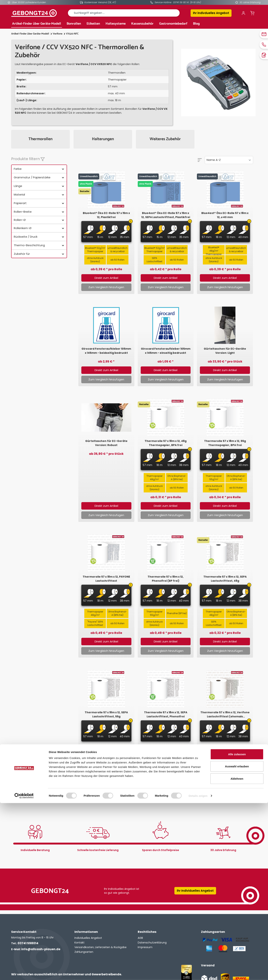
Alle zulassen (237, 931)
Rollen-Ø (39, 220)
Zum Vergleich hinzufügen (106, 287)
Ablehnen (237, 955)
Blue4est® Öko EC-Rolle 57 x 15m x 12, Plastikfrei (106, 215)
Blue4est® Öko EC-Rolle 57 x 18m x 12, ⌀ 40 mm (225, 215)
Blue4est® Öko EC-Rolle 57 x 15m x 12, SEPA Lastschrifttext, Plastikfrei (166, 215)
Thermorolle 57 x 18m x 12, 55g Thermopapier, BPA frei (225, 443)
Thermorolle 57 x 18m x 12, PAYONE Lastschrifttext (106, 579)
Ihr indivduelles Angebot (211, 13)
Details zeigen (198, 973)
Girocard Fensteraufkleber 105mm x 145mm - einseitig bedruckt (166, 351)
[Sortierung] (229, 160)
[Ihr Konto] (243, 13)
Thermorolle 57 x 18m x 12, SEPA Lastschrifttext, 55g (106, 714)
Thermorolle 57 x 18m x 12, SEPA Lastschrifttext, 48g (225, 579)
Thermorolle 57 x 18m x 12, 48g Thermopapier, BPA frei (166, 443)
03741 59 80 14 (181, 2)
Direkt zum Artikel (106, 278)
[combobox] (124, 13)
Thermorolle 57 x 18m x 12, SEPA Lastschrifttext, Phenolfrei (166, 714)
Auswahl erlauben (237, 943)
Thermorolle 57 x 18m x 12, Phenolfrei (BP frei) (166, 579)
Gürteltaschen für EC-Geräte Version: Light (225, 351)
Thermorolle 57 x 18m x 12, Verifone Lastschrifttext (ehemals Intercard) (225, 714)
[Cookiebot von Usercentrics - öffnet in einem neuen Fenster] (24, 973)
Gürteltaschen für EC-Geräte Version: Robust (106, 443)
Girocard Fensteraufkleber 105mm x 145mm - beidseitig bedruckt (106, 351)
